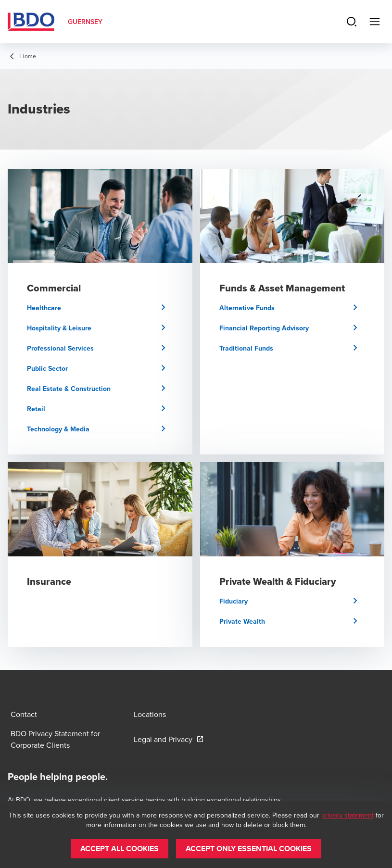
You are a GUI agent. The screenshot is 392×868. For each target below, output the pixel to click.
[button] (100, 308)
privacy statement (348, 815)
